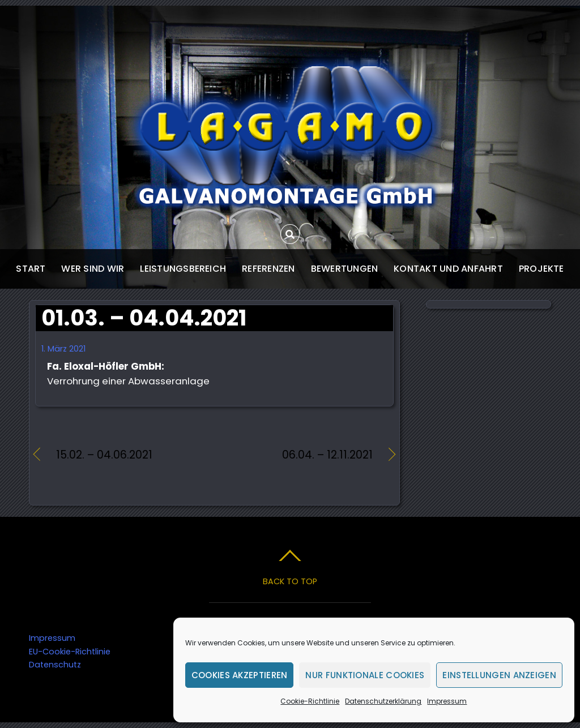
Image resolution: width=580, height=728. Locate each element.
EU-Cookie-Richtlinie (70, 652)
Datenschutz (55, 665)
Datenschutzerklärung (383, 701)
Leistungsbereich (183, 269)
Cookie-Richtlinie (310, 701)
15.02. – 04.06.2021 (104, 455)
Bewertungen (345, 269)
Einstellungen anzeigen (499, 675)
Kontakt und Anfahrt (448, 269)
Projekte (541, 269)
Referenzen (268, 269)
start (31, 269)
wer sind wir (93, 269)
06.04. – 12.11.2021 (298, 455)
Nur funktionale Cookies (365, 675)
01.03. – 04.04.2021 (144, 318)
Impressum (447, 701)
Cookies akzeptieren (240, 675)
